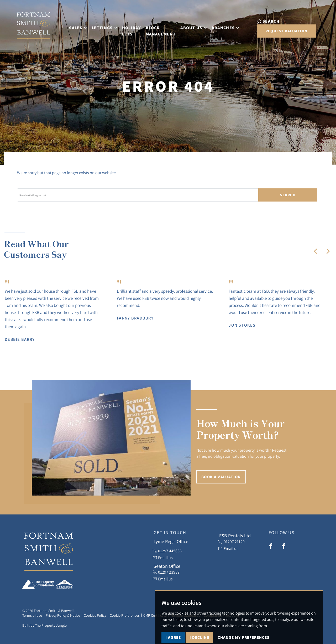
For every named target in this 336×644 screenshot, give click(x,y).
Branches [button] (218, 26)
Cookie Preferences (125, 615)
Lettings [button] (97, 26)
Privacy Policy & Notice (63, 615)
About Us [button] (187, 26)
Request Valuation (274, 34)
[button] (316, 251)
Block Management (154, 30)
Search (288, 195)
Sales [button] (71, 26)
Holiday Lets (124, 30)
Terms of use (32, 615)
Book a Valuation (221, 477)
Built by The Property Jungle (44, 625)
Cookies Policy (95, 615)
